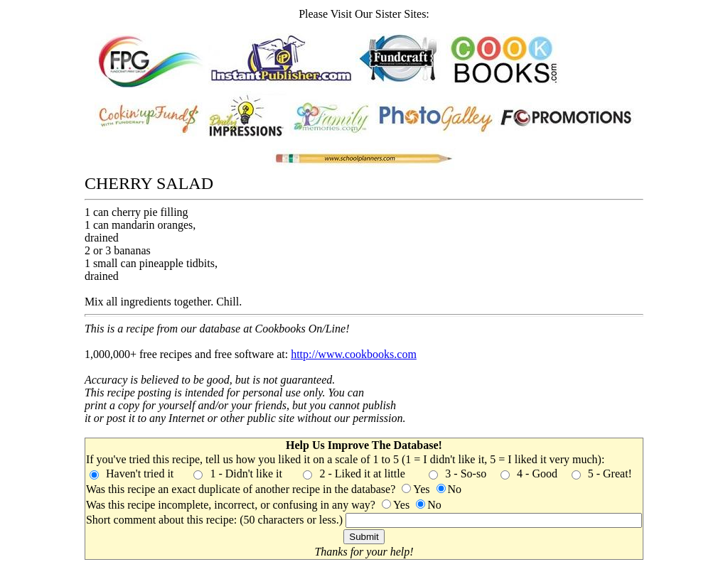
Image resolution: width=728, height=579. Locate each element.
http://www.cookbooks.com (354, 354)
